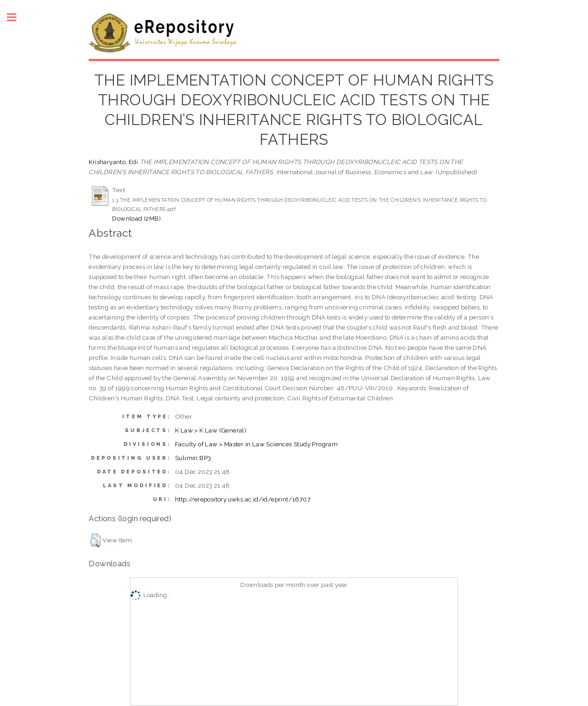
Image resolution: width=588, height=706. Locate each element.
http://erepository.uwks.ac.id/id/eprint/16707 (243, 499)
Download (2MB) (136, 218)
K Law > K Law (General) (211, 430)
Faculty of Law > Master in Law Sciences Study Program (256, 444)
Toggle (17, 17)
